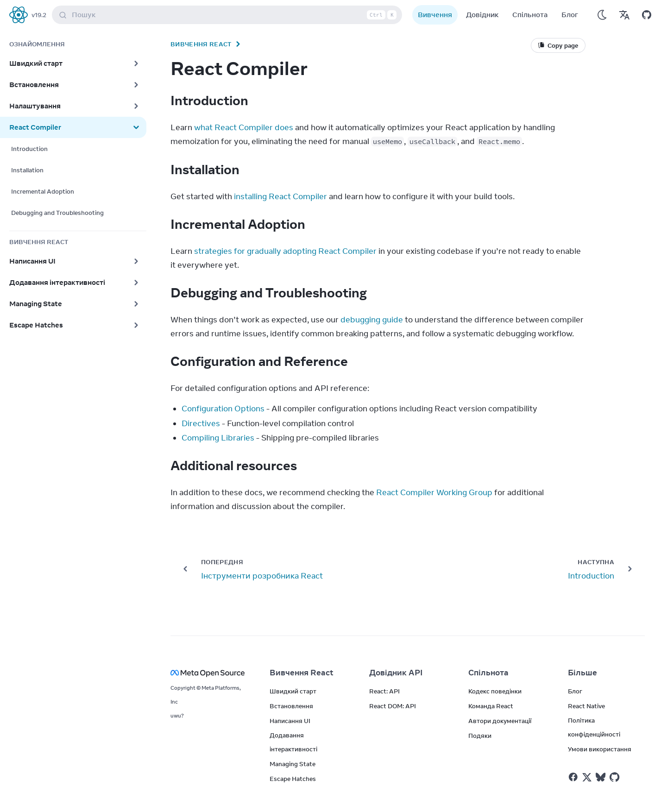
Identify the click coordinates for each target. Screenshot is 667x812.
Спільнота (530, 15)
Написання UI (290, 721)
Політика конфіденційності (594, 727)
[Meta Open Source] (209, 673)
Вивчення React (201, 44)
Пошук (229, 15)
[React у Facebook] (573, 777)
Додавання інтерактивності (293, 742)
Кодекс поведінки (495, 691)
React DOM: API (393, 706)
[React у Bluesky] (601, 777)
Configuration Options (223, 409)
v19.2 (39, 15)
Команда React (491, 706)
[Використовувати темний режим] (602, 15)
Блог (570, 15)
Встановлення (291, 706)
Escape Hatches (293, 779)
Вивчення (435, 15)
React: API (384, 691)
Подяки (480, 736)
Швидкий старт (293, 691)
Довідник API (396, 673)
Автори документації (500, 721)
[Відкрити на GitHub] (647, 15)
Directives (201, 423)
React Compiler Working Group (434, 492)
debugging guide (372, 320)
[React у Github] (616, 777)
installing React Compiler (280, 196)
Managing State (293, 764)
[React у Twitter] (587, 777)
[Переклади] (624, 15)
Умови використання (600, 749)
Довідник (482, 15)
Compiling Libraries (218, 438)
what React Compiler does (244, 127)
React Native (586, 706)
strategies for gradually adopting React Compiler (285, 251)
